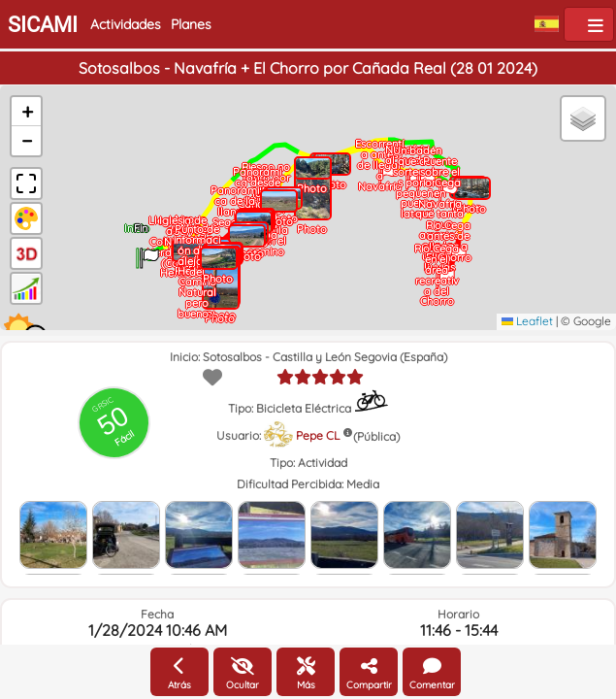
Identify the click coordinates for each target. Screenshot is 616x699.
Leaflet (527, 321)
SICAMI (43, 25)
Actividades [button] (126, 24)
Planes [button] (191, 24)
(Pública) (376, 436)
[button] (149, 251)
